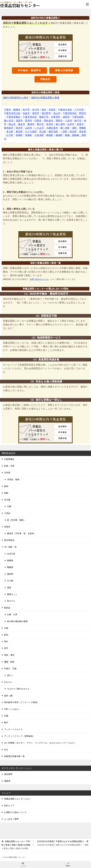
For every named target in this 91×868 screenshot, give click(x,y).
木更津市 (56, 117)
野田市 (83, 113)
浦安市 (36, 113)
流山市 (57, 113)
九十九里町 (31, 132)
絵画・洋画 (9, 466)
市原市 (52, 110)
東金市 (22, 124)
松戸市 (26, 110)
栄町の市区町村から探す (16, 98)
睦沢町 (73, 132)
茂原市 (19, 121)
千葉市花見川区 (12, 113)
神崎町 (83, 128)
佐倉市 (26, 113)
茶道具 (7, 527)
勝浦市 (31, 124)
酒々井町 (65, 128)
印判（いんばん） (12, 709)
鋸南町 (59, 135)
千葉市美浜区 (30, 117)
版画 (6, 486)
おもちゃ (8, 682)
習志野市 (46, 113)
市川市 (36, 110)
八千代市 (79, 110)
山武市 (29, 128)
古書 (9, 506)
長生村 (83, 132)
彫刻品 (7, 608)
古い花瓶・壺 (10, 547)
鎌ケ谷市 (9, 121)
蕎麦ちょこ (12, 594)
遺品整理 (8, 774)
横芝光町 (53, 132)
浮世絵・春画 (13, 479)
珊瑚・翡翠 (9, 662)
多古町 (10, 132)
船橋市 (17, 110)
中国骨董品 (9, 459)
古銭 (6, 628)
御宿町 (50, 135)
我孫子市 (44, 117)
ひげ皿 (10, 581)
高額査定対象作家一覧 (14, 756)
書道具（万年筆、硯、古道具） (21, 533)
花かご (10, 675)
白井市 (71, 124)
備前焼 (10, 574)
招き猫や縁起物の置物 (17, 621)
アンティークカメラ (13, 729)
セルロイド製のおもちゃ (18, 689)
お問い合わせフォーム (39, 279)
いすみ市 (39, 128)
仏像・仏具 (12, 614)
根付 (6, 723)
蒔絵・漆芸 (9, 655)
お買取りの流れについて (15, 812)
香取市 (59, 121)
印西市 (38, 121)
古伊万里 (11, 554)
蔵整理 (7, 781)
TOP (17, 841)
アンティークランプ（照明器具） (20, 736)
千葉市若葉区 (13, 117)
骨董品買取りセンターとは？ (17, 799)
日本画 (7, 473)
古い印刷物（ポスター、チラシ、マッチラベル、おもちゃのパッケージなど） (40, 743)
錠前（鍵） (9, 696)
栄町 (74, 128)
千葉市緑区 (78, 117)
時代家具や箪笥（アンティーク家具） (22, 702)
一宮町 (64, 132)
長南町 (29, 135)
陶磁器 (10, 567)
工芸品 (7, 513)
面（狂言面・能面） (16, 520)
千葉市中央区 (65, 110)
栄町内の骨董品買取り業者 (45, 98)
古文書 (7, 500)
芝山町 (43, 132)
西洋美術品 (9, 540)
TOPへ (68, 865)
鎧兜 (6, 635)
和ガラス (11, 601)
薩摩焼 (10, 560)
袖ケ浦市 (60, 124)
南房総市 (9, 128)
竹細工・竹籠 (10, 669)
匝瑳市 (19, 128)
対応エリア (9, 806)
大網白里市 (52, 128)
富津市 (50, 124)
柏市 (44, 110)
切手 (6, 648)
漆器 (9, 588)
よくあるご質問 (11, 819)
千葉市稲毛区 (70, 113)
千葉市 (7, 110)
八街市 (69, 121)
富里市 (80, 124)
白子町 (10, 135)
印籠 (6, 716)
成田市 (66, 117)
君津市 (29, 121)
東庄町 (19, 132)
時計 (6, 641)
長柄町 (19, 135)
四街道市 (49, 121)
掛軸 (6, 493)
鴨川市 (40, 124)
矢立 (6, 750)
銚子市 (78, 121)
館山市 (12, 124)
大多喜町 (39, 135)
